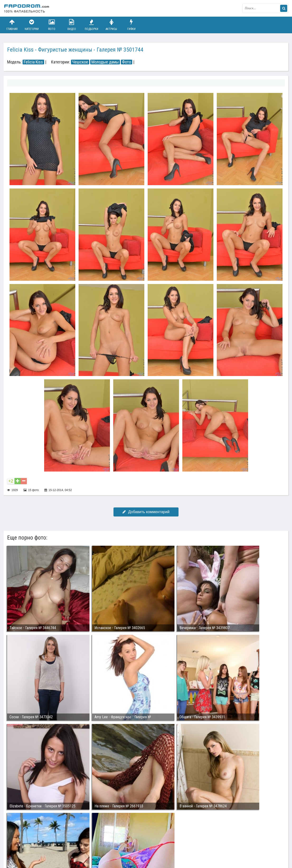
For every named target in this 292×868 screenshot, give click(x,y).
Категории (32, 25)
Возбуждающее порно (85, 846)
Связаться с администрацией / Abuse (32, 842)
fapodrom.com (27, 8)
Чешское (80, 62)
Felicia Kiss (33, 62)
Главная (12, 25)
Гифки (131, 25)
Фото (52, 25)
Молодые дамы (105, 62)
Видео (72, 25)
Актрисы (111, 25)
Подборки (92, 25)
